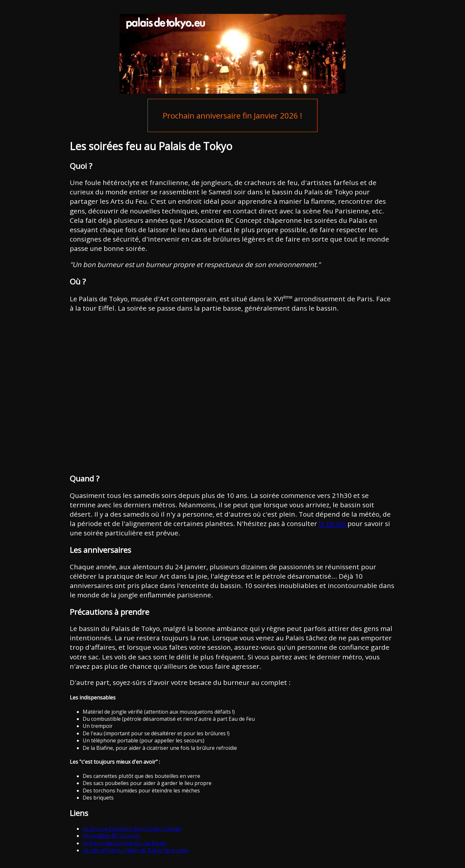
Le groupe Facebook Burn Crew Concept (132, 829)
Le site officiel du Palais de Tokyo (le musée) (136, 850)
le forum (332, 523)
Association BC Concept (111, 836)
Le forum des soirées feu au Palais (124, 843)
